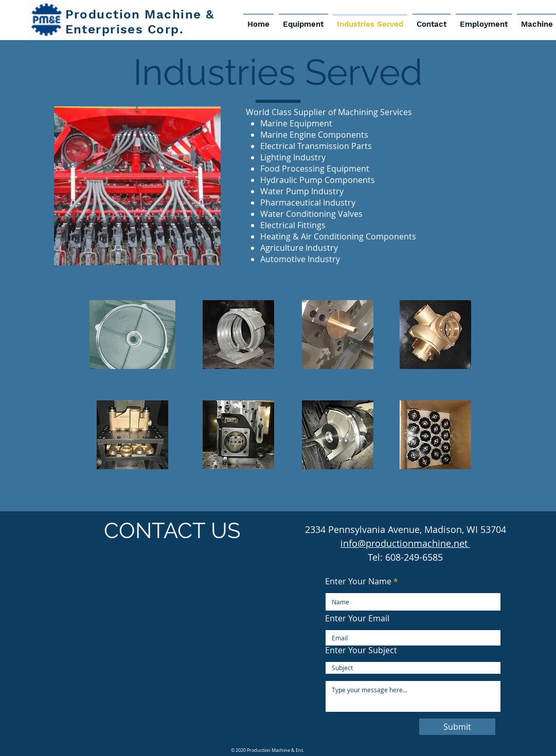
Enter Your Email (357, 618)
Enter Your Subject (361, 650)
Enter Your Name (358, 581)
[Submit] (457, 727)
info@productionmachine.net (405, 543)
